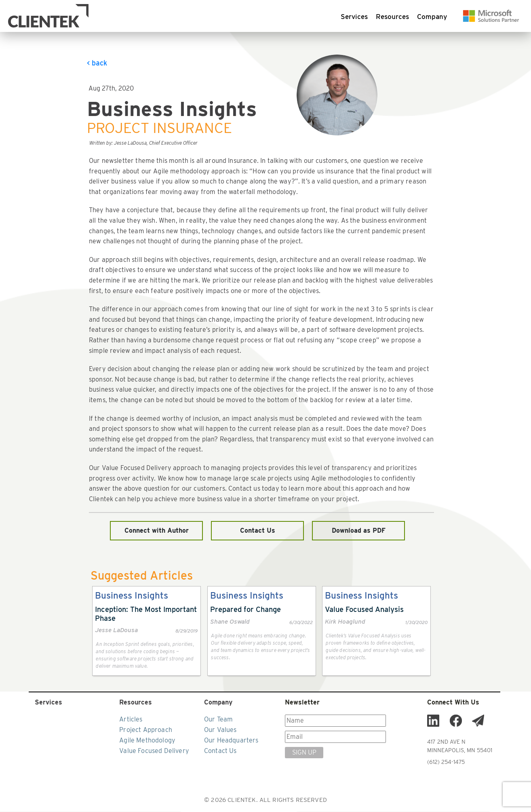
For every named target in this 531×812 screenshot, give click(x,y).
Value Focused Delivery (154, 751)
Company (432, 17)
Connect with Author (157, 531)
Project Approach (146, 730)
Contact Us (258, 531)
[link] (146, 631)
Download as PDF (359, 531)
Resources (392, 17)
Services (354, 17)
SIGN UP (304, 753)
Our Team (218, 720)
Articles (131, 720)
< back (97, 63)
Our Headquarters (231, 741)
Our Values (220, 730)
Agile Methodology (147, 741)
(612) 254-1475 (446, 762)
